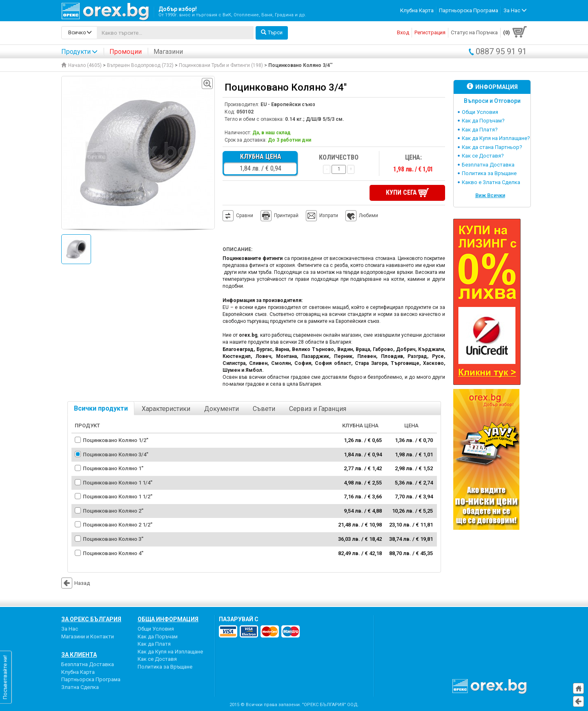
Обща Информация (168, 619)
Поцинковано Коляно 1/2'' (116, 440)
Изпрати (329, 216)
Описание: (237, 249)
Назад (76, 583)
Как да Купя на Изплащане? (496, 138)
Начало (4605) (81, 65)
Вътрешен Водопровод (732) (140, 65)
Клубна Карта (417, 10)
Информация (492, 87)
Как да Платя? (480, 130)
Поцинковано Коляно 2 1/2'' (118, 525)
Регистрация (430, 32)
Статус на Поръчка (474, 32)
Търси (272, 32)
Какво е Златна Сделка (491, 182)
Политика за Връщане (489, 173)
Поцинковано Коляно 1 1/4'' (118, 483)
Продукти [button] (79, 52)
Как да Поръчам (158, 637)
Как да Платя (154, 644)
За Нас (70, 629)
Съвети (264, 409)
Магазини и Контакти (88, 637)
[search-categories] (79, 33)
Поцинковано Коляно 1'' (113, 468)
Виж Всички (490, 195)
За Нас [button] (515, 10)
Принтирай (280, 216)
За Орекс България (91, 619)
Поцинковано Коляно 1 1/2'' (118, 497)
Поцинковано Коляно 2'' (113, 511)
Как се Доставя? (483, 156)
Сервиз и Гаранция (318, 409)
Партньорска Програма (469, 10)
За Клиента (79, 655)
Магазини (168, 52)
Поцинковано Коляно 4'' (113, 553)
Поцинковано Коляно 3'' (113, 539)
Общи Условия (480, 112)
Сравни (245, 216)
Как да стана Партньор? (492, 147)
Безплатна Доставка (488, 165)
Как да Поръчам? (483, 121)
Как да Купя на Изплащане (170, 652)
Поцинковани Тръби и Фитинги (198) (221, 65)
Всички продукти (101, 408)
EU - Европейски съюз (288, 104)
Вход (403, 32)
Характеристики (166, 409)
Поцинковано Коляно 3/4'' (116, 454)
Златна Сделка (80, 687)
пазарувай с (239, 619)
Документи (222, 409)
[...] (175, 33)
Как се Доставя (157, 659)
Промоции (126, 52)
